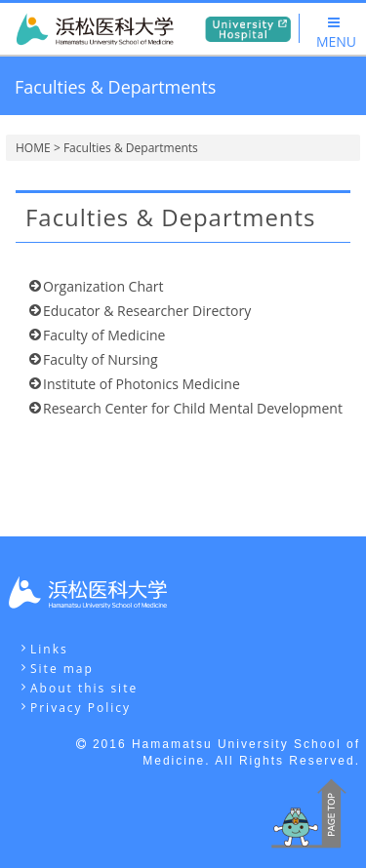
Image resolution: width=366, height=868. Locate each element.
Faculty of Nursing (100, 359)
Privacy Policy (81, 708)
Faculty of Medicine (104, 335)
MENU (336, 33)
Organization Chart (103, 286)
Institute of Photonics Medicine (142, 384)
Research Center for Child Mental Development (193, 408)
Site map (62, 669)
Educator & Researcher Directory (147, 311)
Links (49, 649)
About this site (84, 688)
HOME (33, 148)
